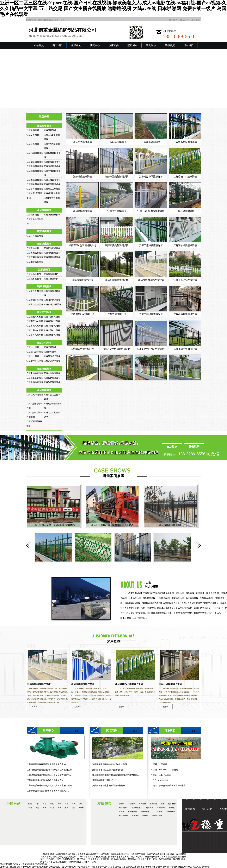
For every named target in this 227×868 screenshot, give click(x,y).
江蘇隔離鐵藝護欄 (52, 253)
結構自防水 (123, 808)
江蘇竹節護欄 (50, 347)
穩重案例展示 (113, 476)
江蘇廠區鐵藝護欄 (52, 248)
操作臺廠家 (145, 812)
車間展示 (151, 45)
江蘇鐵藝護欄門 (34, 279)
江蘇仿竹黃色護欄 (35, 361)
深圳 (52, 808)
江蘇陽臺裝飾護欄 (35, 378)
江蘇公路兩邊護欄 (52, 300)
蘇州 (45, 808)
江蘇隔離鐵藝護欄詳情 (185, 245)
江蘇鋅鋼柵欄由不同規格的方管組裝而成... (46, 780)
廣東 (59, 804)
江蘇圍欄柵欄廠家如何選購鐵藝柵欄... (109, 786)
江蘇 (74, 804)
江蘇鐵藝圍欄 (33, 215)
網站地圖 (196, 20)
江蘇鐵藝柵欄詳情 (117, 142)
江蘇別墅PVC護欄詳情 (82, 314)
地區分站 (14, 804)
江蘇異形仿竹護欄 (52, 356)
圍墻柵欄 (47, 854)
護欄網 (122, 804)
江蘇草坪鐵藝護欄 (52, 257)
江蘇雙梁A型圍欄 (52, 189)
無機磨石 (149, 808)
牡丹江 (82, 808)
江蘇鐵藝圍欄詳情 (151, 142)
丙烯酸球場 (170, 812)
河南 (45, 804)
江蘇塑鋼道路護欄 (35, 300)
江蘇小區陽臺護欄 (52, 373)
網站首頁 (39, 45)
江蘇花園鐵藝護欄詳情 (117, 280)
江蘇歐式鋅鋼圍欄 (35, 395)
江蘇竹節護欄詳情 (117, 314)
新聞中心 (95, 45)
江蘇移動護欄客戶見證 (39, 684)
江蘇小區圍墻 (33, 144)
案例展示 (132, 45)
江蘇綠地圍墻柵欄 (35, 171)
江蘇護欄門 (44, 270)
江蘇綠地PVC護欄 (35, 317)
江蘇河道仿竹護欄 (52, 361)
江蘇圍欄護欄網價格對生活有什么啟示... (111, 764)
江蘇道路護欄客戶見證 (83, 684)
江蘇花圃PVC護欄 (35, 330)
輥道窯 (172, 808)
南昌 (74, 808)
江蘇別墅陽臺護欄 (52, 382)
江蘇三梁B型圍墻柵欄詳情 (151, 211)
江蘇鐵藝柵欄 (33, 130)
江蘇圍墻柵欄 (44, 126)
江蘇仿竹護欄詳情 (82, 142)
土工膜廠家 (158, 812)
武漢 (30, 808)
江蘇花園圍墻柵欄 (35, 153)
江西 (37, 804)
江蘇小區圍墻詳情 (185, 211)
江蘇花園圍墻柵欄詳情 (185, 349)
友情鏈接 (104, 804)
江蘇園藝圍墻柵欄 (52, 166)
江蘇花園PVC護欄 (52, 326)
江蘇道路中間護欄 (35, 291)
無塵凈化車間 (173, 804)
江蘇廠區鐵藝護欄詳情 (117, 177)
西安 (30, 804)
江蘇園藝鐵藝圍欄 (52, 215)
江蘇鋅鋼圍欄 (44, 390)
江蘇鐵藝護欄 (44, 244)
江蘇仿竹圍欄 (33, 356)
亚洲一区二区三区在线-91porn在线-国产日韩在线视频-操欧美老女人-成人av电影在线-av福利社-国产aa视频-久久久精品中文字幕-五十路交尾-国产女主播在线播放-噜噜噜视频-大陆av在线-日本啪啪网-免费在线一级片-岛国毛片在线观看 (113, 9)
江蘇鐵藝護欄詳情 (82, 177)
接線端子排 (123, 816)
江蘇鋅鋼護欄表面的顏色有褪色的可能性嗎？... (48, 791)
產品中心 (76, 45)
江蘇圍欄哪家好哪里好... (103, 780)
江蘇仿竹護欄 (44, 343)
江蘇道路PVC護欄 (35, 335)
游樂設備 (153, 804)
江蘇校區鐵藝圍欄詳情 (185, 142)
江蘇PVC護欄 (44, 312)
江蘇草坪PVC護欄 (52, 335)
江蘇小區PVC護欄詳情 (185, 280)
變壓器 (145, 816)
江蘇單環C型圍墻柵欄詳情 (83, 245)
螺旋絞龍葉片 (137, 808)
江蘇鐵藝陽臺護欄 (35, 382)
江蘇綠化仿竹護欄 (35, 352)
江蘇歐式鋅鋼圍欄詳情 (82, 349)
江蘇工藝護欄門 (51, 279)
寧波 (67, 808)
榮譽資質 (170, 45)
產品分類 (44, 117)
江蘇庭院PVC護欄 (52, 321)
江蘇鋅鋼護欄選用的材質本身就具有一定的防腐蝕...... (51, 786)
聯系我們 (184, 20)
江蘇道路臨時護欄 (35, 305)
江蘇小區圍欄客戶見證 (171, 684)
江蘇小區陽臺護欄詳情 (185, 314)
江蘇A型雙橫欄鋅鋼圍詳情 (117, 349)
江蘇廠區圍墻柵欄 (52, 184)
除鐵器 (122, 812)
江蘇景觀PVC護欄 (35, 326)
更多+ (34, 707)
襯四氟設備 (133, 812)
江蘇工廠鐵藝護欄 (35, 253)
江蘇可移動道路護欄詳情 (151, 280)
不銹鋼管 (132, 804)
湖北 (52, 804)
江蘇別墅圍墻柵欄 (35, 162)
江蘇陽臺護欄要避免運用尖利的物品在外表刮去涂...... (51, 770)
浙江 (81, 804)
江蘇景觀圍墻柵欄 (35, 180)
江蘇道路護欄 (44, 286)
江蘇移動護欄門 (34, 274)
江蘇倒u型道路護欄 (53, 305)
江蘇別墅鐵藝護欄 (35, 262)
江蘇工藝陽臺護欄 (35, 373)
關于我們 (173, 20)
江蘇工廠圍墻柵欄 (52, 180)
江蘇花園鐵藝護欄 (35, 257)
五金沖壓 (142, 804)
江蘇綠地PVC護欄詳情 (185, 177)
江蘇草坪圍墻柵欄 (35, 189)
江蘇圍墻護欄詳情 (82, 211)
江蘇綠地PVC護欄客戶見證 (129, 684)
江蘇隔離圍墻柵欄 (35, 184)
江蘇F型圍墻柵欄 (52, 193)
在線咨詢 (172, 447)
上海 (37, 808)
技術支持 (114, 45)
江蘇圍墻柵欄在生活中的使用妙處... (108, 770)
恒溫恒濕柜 (161, 808)
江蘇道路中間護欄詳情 (151, 177)
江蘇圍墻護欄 (50, 130)
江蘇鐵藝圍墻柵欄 (35, 166)
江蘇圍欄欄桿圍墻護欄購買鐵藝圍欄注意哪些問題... (116, 775)
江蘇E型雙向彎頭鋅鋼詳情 (151, 349)
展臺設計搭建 (157, 816)
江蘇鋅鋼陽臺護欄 (52, 378)
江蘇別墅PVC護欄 (35, 321)
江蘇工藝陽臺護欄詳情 (151, 314)
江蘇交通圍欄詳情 (117, 211)
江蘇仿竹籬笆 (50, 352)
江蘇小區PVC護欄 (52, 317)
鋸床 (162, 804)
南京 (59, 808)
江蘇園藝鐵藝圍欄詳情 (117, 245)
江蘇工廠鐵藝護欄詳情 (151, 245)
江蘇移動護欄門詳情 (82, 280)
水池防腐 (135, 816)
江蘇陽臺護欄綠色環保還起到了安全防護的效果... (49, 775)
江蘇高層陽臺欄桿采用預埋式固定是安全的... (47, 764)
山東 (67, 804)
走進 (186, 585)
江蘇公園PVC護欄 (52, 330)
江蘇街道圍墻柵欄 (52, 162)
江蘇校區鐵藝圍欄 (35, 236)
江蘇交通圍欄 (33, 135)
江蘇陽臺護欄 (44, 369)
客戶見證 (113, 642)
